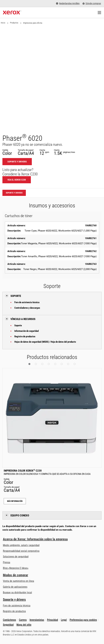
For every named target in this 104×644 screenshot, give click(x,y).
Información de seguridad (26, 331)
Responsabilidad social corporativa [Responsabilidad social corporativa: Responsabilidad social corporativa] (21, 551)
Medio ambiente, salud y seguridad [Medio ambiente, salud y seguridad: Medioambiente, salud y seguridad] (21, 545)
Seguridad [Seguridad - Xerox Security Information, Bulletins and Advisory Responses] (8, 625)
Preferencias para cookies (83, 620)
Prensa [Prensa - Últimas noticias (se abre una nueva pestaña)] (7, 562)
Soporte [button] (16, 296)
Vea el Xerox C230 (17, 180)
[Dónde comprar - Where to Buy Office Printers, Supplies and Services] (92, 3)
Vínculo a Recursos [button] (23, 319)
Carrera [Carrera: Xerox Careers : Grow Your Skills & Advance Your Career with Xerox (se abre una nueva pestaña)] (23, 620)
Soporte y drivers (14, 600)
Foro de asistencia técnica (27, 302)
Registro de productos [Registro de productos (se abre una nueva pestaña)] (14, 611)
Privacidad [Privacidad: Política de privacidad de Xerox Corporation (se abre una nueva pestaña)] (52, 620)
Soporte (18, 325)
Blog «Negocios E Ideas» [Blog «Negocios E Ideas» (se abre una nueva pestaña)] (16, 568)
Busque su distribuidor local (17, 592)
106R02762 (91, 251)
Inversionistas (37, 620)
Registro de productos (25, 336)
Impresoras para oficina (33, 23)
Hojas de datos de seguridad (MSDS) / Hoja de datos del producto (45, 342)
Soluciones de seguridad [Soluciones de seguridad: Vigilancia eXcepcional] (16, 557)
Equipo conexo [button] (20, 515)
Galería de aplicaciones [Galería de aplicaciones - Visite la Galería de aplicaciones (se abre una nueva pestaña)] (15, 587)
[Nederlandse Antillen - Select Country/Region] (68, 3)
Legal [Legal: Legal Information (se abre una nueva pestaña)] (64, 620)
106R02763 (91, 264)
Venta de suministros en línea (18, 581)
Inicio (3, 23)
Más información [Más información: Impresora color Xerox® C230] (15, 501)
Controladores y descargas (27, 308)
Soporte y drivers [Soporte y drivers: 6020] (17, 162)
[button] (29, 364)
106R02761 (91, 238)
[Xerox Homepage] (12, 13)
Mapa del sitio (24, 625)
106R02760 (91, 226)
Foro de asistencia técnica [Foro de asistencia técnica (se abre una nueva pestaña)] (17, 606)
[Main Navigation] (99, 13)
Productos (14, 23)
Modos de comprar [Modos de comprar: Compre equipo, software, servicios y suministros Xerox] (16, 575)
